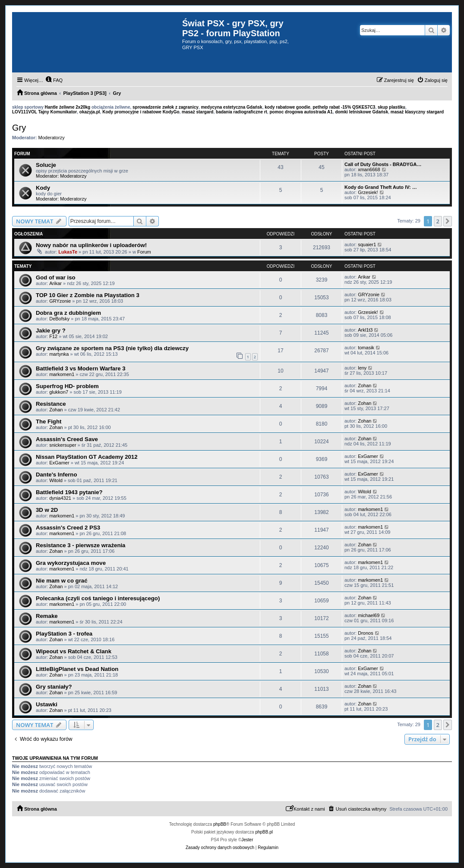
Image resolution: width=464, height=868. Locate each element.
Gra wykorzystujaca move (71, 563)
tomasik (366, 348)
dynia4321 (60, 498)
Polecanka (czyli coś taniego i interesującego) (98, 598)
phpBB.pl (264, 832)
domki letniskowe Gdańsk (361, 112)
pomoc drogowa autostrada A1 (301, 112)
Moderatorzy (52, 138)
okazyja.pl (90, 112)
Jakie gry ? (51, 331)
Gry (19, 128)
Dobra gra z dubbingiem (68, 313)
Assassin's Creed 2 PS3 (68, 528)
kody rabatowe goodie (287, 107)
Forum (144, 252)
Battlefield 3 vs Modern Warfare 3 (81, 368)
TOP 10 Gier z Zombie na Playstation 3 (88, 295)
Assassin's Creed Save (67, 439)
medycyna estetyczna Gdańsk (231, 107)
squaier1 (367, 244)
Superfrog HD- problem (67, 386)
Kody (43, 188)
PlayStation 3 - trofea (64, 634)
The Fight (49, 421)
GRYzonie (60, 301)
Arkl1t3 (365, 330)
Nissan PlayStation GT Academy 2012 (87, 457)
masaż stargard (197, 112)
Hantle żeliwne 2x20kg (68, 107)
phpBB (220, 824)
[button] (448, 221)
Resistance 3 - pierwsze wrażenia (80, 545)
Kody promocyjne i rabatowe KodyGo (141, 112)
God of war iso (56, 277)
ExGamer (59, 463)
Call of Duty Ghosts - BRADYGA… (383, 164)
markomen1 (62, 374)
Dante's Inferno (56, 475)
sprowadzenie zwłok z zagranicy (166, 107)
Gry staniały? (54, 687)
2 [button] (438, 221)
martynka (59, 354)
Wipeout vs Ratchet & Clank (74, 651)
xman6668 (369, 169)
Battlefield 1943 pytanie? (69, 492)
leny (362, 368)
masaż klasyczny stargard (417, 112)
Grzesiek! (368, 192)
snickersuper (63, 445)
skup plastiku (391, 107)
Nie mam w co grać (62, 581)
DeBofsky (59, 319)
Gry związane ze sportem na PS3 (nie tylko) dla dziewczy (112, 348)
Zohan (365, 385)
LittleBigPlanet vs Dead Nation (77, 669)
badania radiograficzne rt (241, 112)
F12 (53, 336)
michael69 (369, 615)
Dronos (365, 633)
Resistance (51, 404)
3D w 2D (47, 510)
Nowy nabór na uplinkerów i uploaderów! (91, 245)
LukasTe (68, 252)
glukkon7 (59, 392)
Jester (247, 840)
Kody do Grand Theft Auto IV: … (381, 187)
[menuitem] (54, 80)
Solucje (46, 165)
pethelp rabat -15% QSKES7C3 (344, 107)
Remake (47, 616)
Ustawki (47, 704)
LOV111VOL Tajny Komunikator (44, 112)
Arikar (55, 283)
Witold (56, 480)
